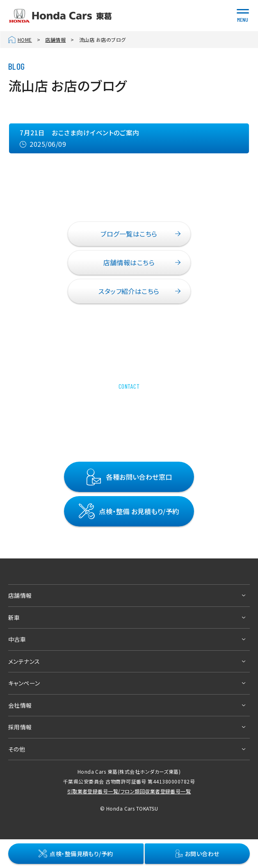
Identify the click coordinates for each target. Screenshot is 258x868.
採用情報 (20, 727)
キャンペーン (24, 683)
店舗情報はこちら (129, 262)
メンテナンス (24, 661)
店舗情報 (55, 40)
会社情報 (20, 705)
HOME (25, 40)
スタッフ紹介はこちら (129, 291)
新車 (14, 617)
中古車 (17, 639)
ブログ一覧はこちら (129, 234)
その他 (17, 749)
